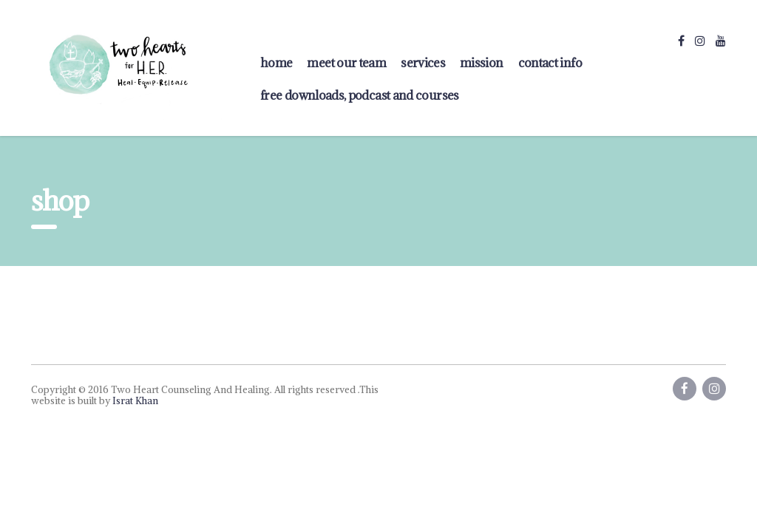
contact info (550, 63)
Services (423, 63)
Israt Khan (135, 401)
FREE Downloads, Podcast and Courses (360, 95)
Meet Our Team (346, 63)
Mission (482, 63)
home (276, 63)
